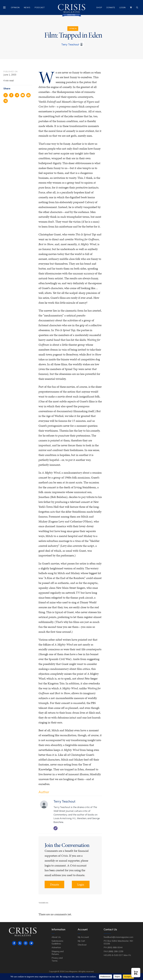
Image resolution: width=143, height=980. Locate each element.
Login (123, 7)
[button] (136, 973)
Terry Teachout (70, 44)
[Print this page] (28, 95)
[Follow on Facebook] (14, 943)
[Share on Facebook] (11, 95)
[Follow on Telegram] (31, 943)
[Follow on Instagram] (26, 943)
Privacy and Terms (57, 959)
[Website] (56, 828)
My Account (83, 937)
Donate (111, 7)
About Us (56, 937)
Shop (99, 7)
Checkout (82, 945)
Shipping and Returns (58, 953)
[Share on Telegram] (17, 95)
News (27, 7)
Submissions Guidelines (57, 942)
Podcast (40, 7)
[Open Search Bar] (137, 7)
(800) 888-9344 (115, 947)
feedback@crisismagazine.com (118, 937)
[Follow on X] (20, 943)
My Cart (81, 941)
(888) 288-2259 (116, 951)
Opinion (15, 7)
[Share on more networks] (6, 101)
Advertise (56, 947)
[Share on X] (6, 95)
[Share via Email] (23, 95)
